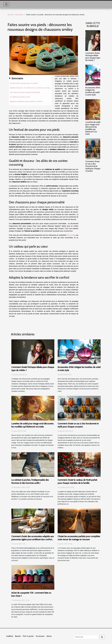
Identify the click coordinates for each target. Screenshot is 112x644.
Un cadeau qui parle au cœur (20, 97)
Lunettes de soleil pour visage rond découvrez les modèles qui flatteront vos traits (93, 128)
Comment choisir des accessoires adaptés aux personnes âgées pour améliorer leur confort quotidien (33, 539)
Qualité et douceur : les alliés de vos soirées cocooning (30, 88)
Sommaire (17, 78)
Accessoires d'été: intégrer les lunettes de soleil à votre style (93, 91)
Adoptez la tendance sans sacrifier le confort (26, 101)
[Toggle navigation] (6, 4)
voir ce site (71, 235)
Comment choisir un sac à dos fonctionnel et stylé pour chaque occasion (93, 166)
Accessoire (19, 15)
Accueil (10, 15)
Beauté (18, 636)
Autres (49, 636)
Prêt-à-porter (28, 636)
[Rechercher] (86, 637)
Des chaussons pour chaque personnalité (25, 92)
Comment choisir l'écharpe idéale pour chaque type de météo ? (93, 57)
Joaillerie (10, 636)
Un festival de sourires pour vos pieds (24, 83)
